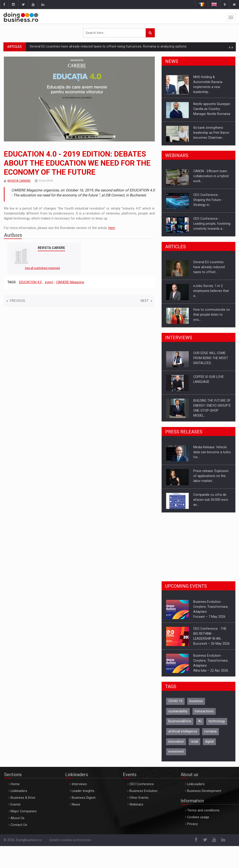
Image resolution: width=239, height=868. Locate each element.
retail (194, 742)
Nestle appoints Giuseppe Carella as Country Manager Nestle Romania (212, 109)
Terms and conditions (203, 810)
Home (15, 784)
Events (16, 805)
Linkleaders (19, 791)
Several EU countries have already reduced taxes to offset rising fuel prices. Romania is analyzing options (108, 46)
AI (200, 721)
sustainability (178, 711)
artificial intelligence (183, 731)
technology (217, 721)
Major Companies (24, 811)
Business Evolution (143, 791)
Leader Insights (83, 791)
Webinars (136, 805)
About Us (18, 818)
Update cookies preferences (70, 840)
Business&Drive (180, 721)
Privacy (192, 824)
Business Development (204, 791)
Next (146, 301)
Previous (16, 301)
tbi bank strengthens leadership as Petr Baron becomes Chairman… (211, 133)
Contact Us (19, 825)
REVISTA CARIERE (19, 181)
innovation (176, 742)
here (112, 228)
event (49, 282)
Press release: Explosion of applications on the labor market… (211, 476)
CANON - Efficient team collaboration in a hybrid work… (211, 176)
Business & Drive (23, 798)
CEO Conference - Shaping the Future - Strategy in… (208, 200)
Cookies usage (198, 817)
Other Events (139, 798)
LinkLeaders (196, 784)
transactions (204, 711)
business (196, 701)
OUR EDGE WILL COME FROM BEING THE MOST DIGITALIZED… (211, 358)
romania (210, 731)
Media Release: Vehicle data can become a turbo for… (212, 452)
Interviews (79, 784)
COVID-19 (175, 701)
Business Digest (84, 798)
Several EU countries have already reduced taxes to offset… (209, 267)
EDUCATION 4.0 (30, 282)
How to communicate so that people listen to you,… (212, 315)
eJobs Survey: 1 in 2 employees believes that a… (211, 291)
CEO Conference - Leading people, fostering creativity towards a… (212, 224)
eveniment (176, 752)
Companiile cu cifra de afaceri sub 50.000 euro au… (211, 500)
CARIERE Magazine (70, 282)
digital (209, 742)
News (76, 805)
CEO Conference (142, 784)
